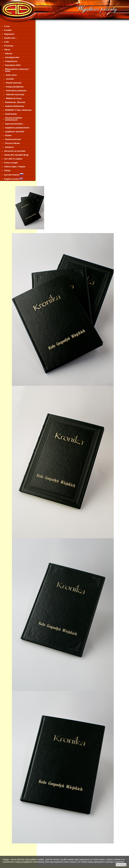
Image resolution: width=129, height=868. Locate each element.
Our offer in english (13, 159)
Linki (7, 42)
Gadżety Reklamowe (15, 106)
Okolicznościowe (13, 139)
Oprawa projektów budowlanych (14, 119)
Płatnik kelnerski (14, 83)
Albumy (9, 53)
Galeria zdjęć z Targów (15, 167)
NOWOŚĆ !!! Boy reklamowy (18, 110)
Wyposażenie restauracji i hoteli (17, 70)
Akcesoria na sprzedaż (15, 151)
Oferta (7, 50)
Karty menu (11, 75)
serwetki (10, 79)
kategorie (9, 147)
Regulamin (9, 34)
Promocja (9, 46)
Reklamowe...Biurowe (15, 102)
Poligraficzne (11, 61)
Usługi (7, 170)
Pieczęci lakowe (12, 143)
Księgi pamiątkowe (15, 87)
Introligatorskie (12, 57)
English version (13, 179)
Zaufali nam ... (11, 38)
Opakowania (11, 114)
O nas (7, 26)
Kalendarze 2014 (13, 65)
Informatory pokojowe (16, 91)
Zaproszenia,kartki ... (15, 124)
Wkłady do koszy (14, 98)
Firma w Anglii (11, 163)
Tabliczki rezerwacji (15, 94)
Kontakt (8, 30)
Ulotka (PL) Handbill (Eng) (16, 155)
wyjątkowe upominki (15, 132)
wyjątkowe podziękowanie (17, 128)
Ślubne (8, 135)
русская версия (14, 175)
